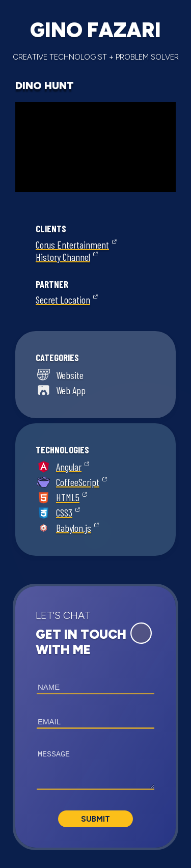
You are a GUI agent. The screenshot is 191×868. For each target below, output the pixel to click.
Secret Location (63, 300)
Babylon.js (74, 528)
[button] (95, 717)
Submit (95, 819)
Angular (69, 467)
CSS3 (64, 512)
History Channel (63, 257)
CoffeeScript (78, 482)
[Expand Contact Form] (141, 633)
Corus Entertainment (72, 245)
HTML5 (68, 497)
